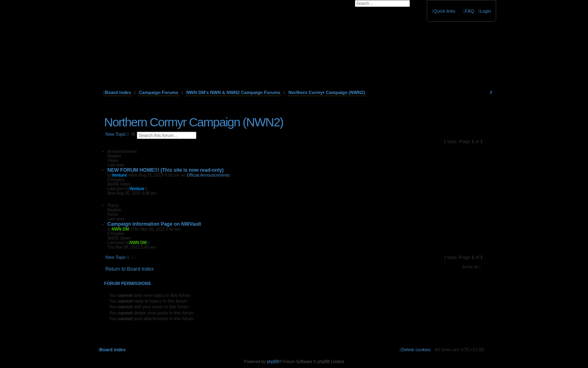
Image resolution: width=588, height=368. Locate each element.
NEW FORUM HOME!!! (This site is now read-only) (166, 170)
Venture (119, 175)
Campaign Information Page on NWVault (154, 224)
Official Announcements (208, 175)
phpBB (273, 362)
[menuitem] (484, 11)
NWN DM (120, 229)
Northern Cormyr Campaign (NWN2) (194, 122)
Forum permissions (127, 283)
